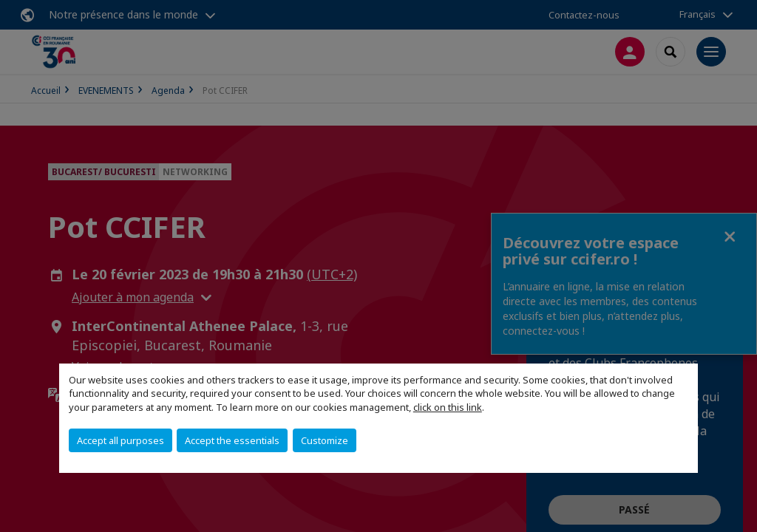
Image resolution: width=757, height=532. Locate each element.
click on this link (448, 407)
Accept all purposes (120, 440)
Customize (325, 440)
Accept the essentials (232, 440)
